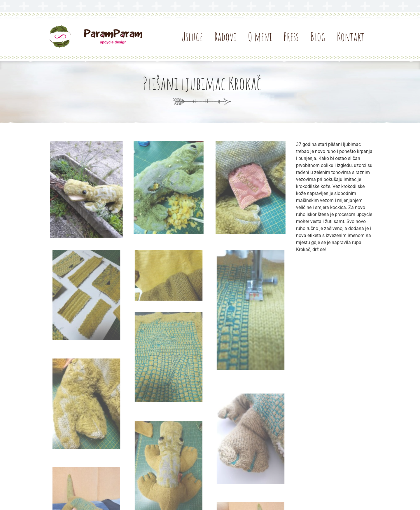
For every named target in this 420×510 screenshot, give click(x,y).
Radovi (225, 37)
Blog (318, 37)
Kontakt (351, 37)
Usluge (192, 37)
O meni (260, 37)
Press (291, 37)
